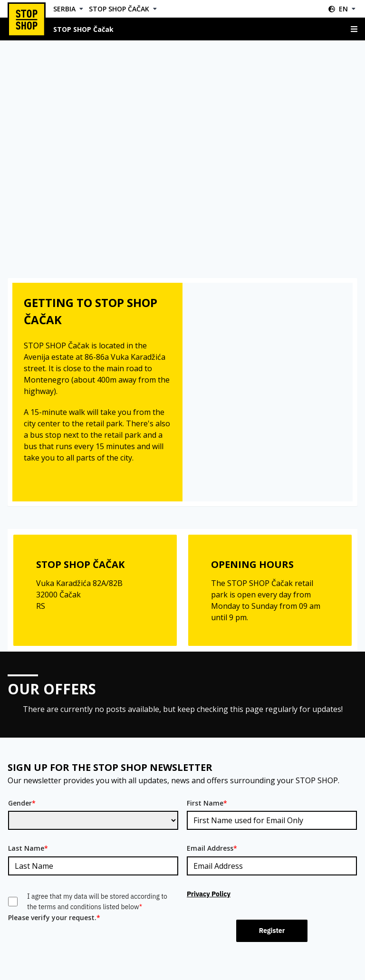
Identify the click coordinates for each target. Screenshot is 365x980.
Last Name (28, 848)
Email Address (212, 848)
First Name (207, 803)
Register (272, 931)
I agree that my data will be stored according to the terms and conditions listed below (97, 902)
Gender (22, 803)
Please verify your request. (54, 918)
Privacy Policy (209, 894)
